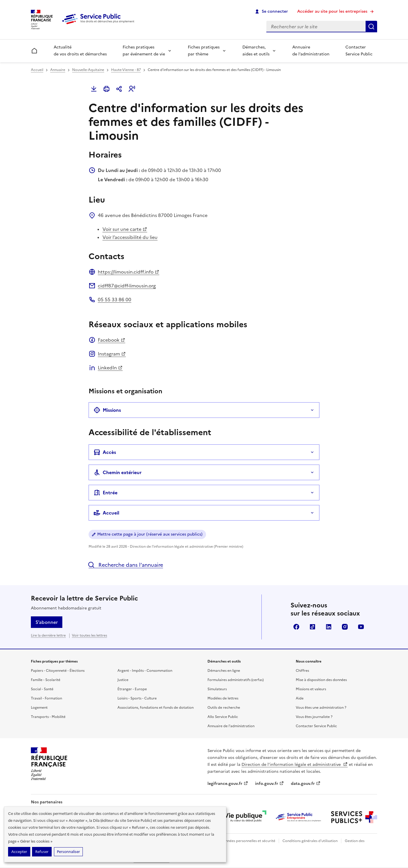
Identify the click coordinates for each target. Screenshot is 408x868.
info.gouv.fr (269, 784)
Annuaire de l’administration (311, 51)
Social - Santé (42, 689)
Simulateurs (217, 689)
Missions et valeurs (311, 689)
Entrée (105, 493)
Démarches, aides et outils (256, 51)
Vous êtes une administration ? (321, 708)
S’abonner (47, 622)
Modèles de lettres (223, 698)
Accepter (19, 852)
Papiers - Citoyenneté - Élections (58, 671)
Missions (107, 410)
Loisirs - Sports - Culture (137, 698)
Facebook (112, 340)
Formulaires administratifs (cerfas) (236, 680)
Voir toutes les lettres (89, 635)
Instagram (112, 354)
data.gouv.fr (306, 784)
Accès (105, 452)
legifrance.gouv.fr (228, 784)
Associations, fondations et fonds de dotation (156, 708)
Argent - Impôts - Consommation (145, 671)
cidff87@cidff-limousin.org (127, 286)
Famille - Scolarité (46, 680)
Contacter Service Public (359, 51)
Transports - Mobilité (48, 717)
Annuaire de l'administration (231, 726)
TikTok (312, 627)
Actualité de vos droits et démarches (80, 51)
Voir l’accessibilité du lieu (130, 237)
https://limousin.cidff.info (129, 272)
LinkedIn (110, 368)
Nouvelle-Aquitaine (88, 70)
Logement (39, 708)
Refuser (42, 852)
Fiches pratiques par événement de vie (144, 51)
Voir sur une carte (125, 229)
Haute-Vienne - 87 (126, 70)
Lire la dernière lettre (48, 635)
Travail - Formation (46, 698)
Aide (300, 698)
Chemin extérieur (118, 472)
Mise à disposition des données (321, 680)
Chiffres (302, 671)
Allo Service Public (223, 717)
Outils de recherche (224, 708)
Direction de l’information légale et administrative (295, 765)
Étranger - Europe (132, 689)
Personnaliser (68, 852)
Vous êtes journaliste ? (314, 717)
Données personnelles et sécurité (248, 841)
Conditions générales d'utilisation (310, 841)
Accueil (37, 70)
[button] (132, 89)
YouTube (361, 627)
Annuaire (58, 70)
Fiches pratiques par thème (204, 51)
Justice (123, 680)
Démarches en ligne (224, 671)
